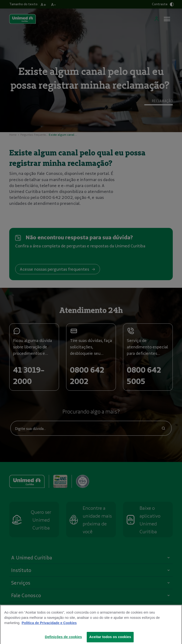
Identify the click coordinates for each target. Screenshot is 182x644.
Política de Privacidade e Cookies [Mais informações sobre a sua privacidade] (49, 626)
